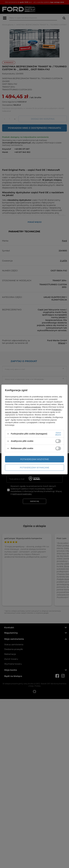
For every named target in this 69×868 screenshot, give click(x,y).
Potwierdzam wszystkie (34, 459)
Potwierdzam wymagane (34, 468)
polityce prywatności (33, 407)
